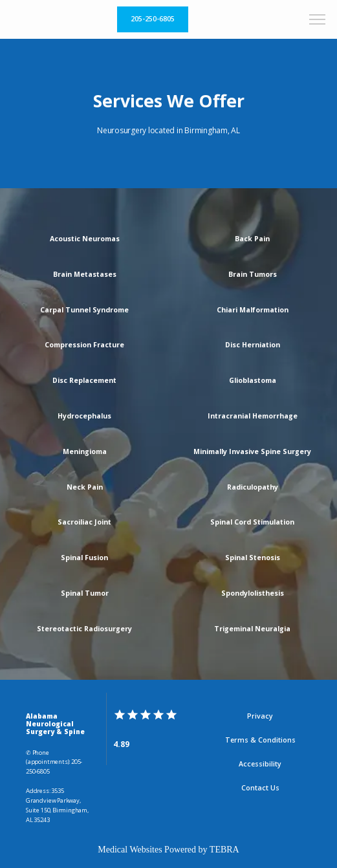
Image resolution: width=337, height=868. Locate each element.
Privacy (260, 716)
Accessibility (260, 764)
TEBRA (224, 850)
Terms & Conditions (260, 740)
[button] (318, 21)
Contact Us (260, 788)
